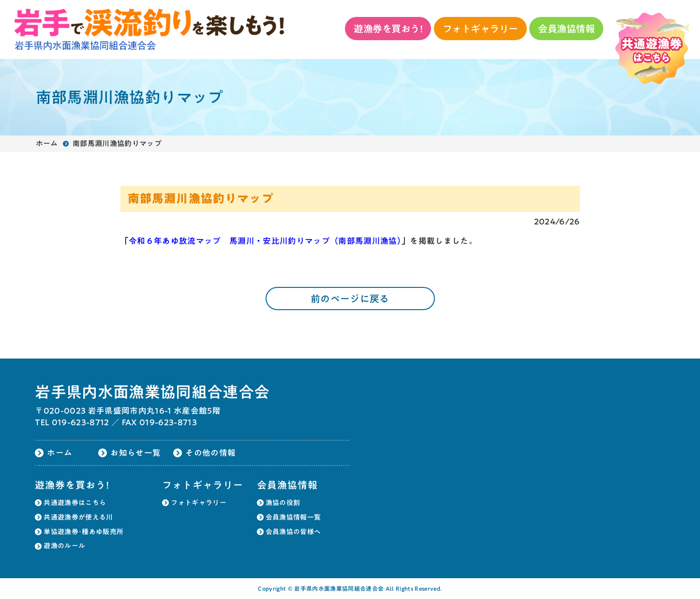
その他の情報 (210, 453)
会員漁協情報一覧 (293, 517)
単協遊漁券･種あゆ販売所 (83, 532)
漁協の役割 (283, 503)
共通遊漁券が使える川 (78, 517)
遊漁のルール (64, 546)
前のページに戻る (350, 299)
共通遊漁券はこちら (75, 503)
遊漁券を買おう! (388, 29)
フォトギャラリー (480, 29)
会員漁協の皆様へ (293, 532)
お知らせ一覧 (135, 453)
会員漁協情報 (566, 29)
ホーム (47, 143)
